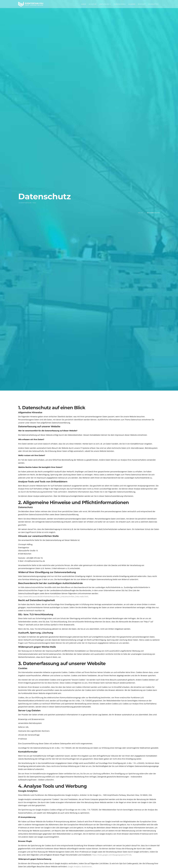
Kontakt (142, 4)
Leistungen (105, 4)
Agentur (93, 4)
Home (84, 4)
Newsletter (153, 4)
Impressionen (120, 4)
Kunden (132, 4)
